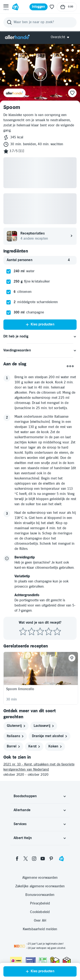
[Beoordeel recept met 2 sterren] (32, 632)
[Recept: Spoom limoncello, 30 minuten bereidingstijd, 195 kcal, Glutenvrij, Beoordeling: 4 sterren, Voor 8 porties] (41, 678)
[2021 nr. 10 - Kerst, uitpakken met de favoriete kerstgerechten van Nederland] (40, 767)
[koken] (55, 747)
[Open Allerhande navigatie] (62, 37)
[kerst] (34, 747)
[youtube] (43, 859)
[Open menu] (6, 7)
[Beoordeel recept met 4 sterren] (49, 632)
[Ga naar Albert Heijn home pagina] (15, 7)
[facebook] (17, 859)
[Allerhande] (17, 37)
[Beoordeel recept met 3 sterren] (40, 632)
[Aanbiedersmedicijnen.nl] (43, 961)
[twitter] (26, 859)
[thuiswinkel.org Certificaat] (55, 960)
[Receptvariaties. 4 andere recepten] (40, 236)
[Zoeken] (40, 22)
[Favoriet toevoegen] (72, 658)
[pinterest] (51, 859)
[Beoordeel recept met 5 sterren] (57, 632)
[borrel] (13, 747)
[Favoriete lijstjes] (52, 7)
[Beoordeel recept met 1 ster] (23, 632)
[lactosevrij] (44, 726)
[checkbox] (9, 271)
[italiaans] (15, 736)
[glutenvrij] (16, 726)
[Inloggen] (39, 7)
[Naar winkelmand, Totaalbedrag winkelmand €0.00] (67, 7)
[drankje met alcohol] (50, 736)
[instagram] (34, 859)
